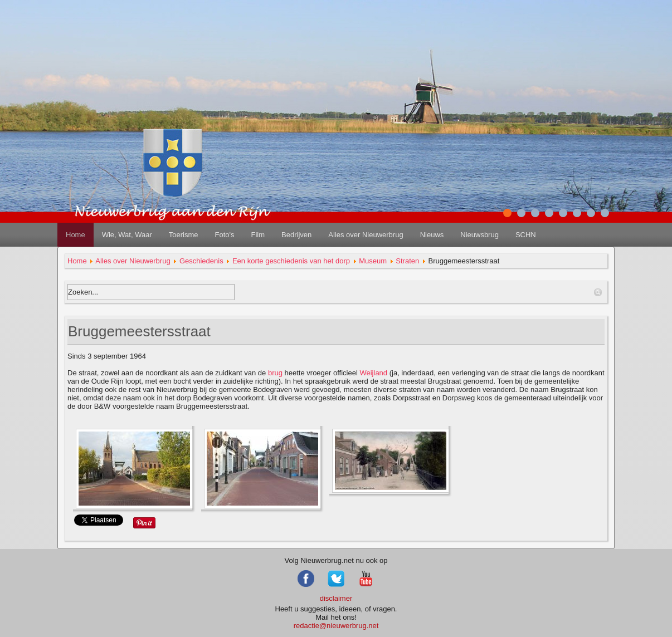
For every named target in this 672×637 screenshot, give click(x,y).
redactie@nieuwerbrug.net (336, 626)
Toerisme (184, 235)
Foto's (224, 235)
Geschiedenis (201, 261)
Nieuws (432, 235)
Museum (373, 261)
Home (76, 235)
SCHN (526, 235)
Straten (407, 261)
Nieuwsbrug (479, 235)
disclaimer (336, 598)
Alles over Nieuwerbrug (366, 235)
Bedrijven (296, 235)
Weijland (373, 373)
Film (258, 235)
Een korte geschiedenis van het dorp (291, 261)
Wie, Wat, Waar (127, 235)
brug (275, 373)
